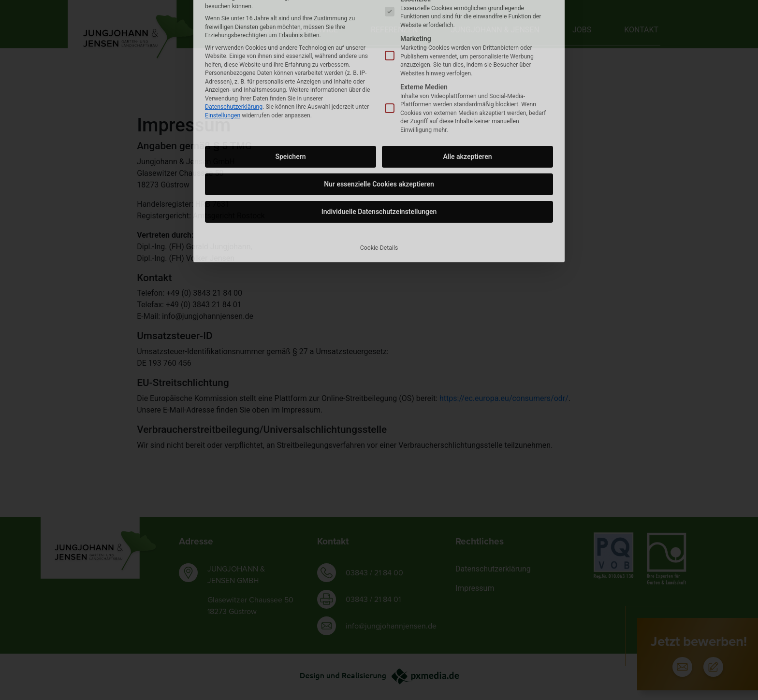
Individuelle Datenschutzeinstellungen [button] (379, 124)
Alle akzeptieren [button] (467, 69)
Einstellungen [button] (223, 27)
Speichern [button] (290, 69)
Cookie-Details (379, 160)
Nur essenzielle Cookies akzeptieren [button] (379, 96)
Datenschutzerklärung (234, 18)
